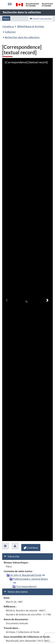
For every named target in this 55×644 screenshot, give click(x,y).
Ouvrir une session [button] (41, 19)
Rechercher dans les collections (22, 37)
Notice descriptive (16, 592)
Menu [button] (6, 19)
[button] (5, 546)
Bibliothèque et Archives (31, 26)
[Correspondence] (26, 586)
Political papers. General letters (31, 579)
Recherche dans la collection (22, 12)
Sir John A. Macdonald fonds (26, 575)
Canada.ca (8, 26)
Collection (10, 32)
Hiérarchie (12, 557)
